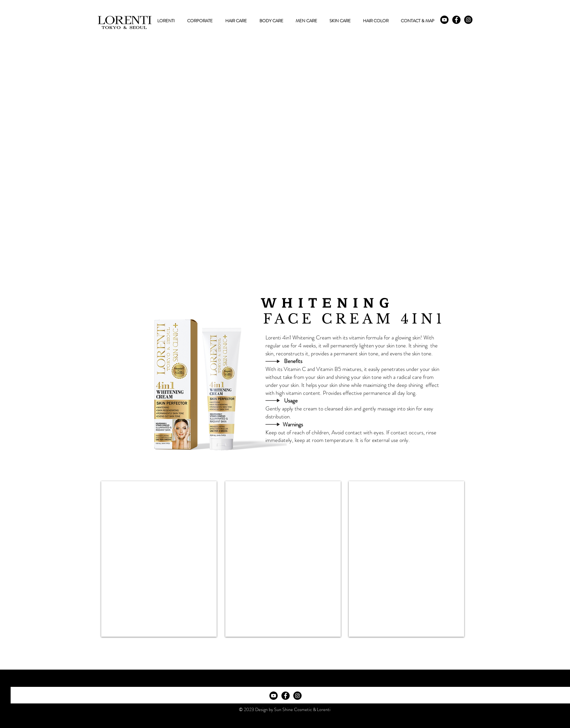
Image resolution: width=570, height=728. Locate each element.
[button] (236, 21)
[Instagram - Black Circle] (468, 20)
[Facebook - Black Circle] (456, 20)
